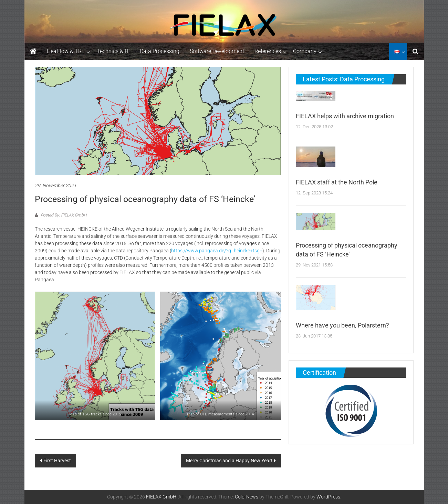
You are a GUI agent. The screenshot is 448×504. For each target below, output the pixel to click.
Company (305, 51)
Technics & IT (113, 51)
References (268, 51)
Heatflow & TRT (66, 51)
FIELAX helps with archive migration (345, 116)
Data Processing (160, 51)
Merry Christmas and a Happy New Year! (229, 461)
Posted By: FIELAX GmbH (63, 215)
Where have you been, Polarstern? (342, 325)
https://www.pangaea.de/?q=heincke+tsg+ (217, 251)
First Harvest (57, 461)
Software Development (217, 51)
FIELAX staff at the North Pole (337, 182)
